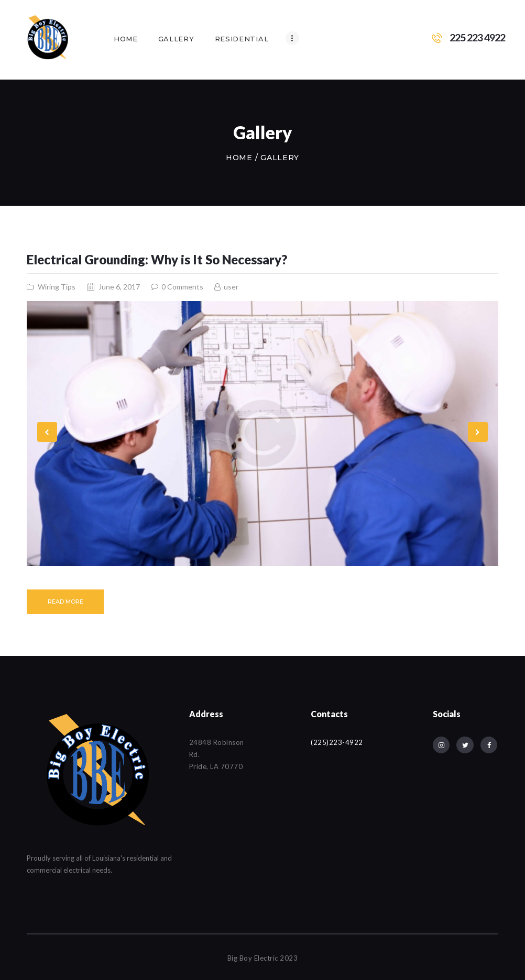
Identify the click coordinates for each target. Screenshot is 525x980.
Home (239, 158)
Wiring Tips (57, 287)
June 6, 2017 (119, 287)
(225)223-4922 (337, 742)
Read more (65, 602)
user (230, 287)
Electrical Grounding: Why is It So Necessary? (157, 260)
